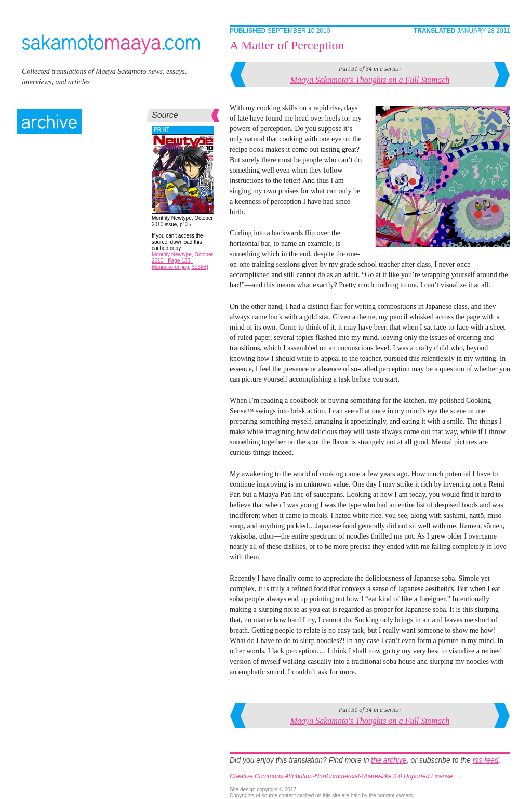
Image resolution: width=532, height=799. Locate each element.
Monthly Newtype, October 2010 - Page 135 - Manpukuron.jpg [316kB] (182, 261)
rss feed (486, 760)
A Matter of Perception (287, 45)
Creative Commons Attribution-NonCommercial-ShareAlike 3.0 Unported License (341, 776)
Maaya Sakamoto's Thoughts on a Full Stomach (370, 80)
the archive (389, 760)
